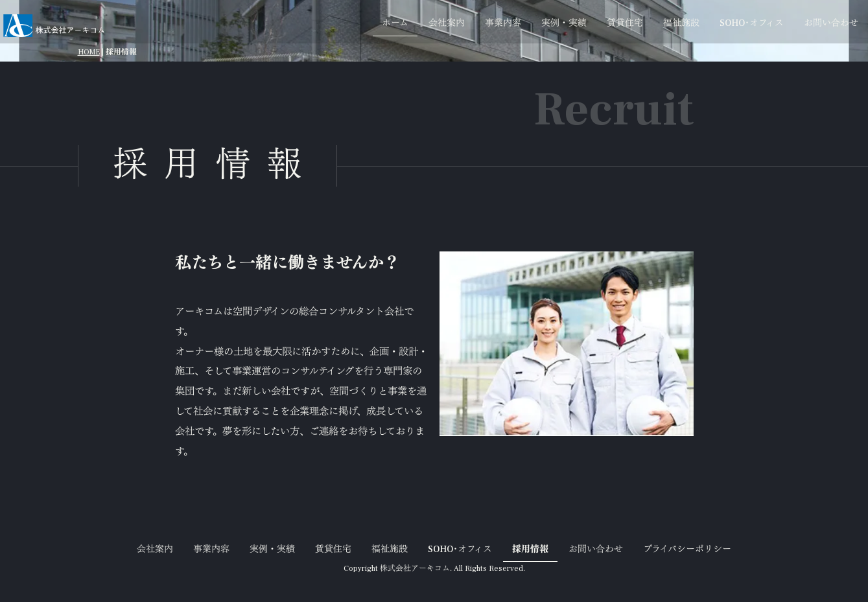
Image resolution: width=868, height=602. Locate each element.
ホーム (395, 23)
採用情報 (530, 550)
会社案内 (447, 23)
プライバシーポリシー (687, 550)
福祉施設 (681, 23)
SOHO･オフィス (752, 23)
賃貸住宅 (625, 23)
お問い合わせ (831, 23)
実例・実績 (564, 23)
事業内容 (503, 23)
